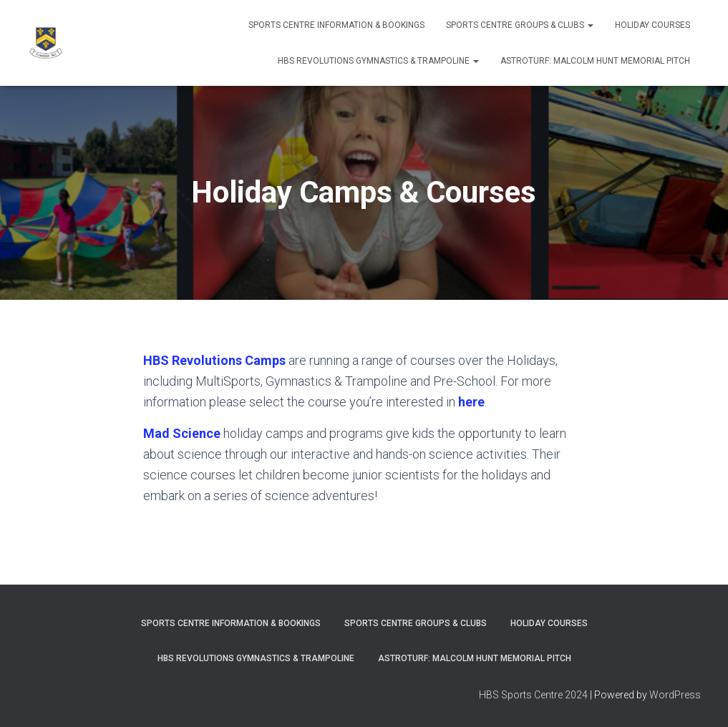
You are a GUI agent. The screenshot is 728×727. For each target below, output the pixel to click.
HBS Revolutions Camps (214, 360)
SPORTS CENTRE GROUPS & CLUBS (520, 25)
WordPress (675, 695)
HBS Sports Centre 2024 (533, 695)
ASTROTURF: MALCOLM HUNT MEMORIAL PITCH (595, 61)
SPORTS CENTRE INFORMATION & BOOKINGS (336, 25)
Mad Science (182, 433)
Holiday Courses (652, 25)
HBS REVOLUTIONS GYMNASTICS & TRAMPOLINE (378, 61)
